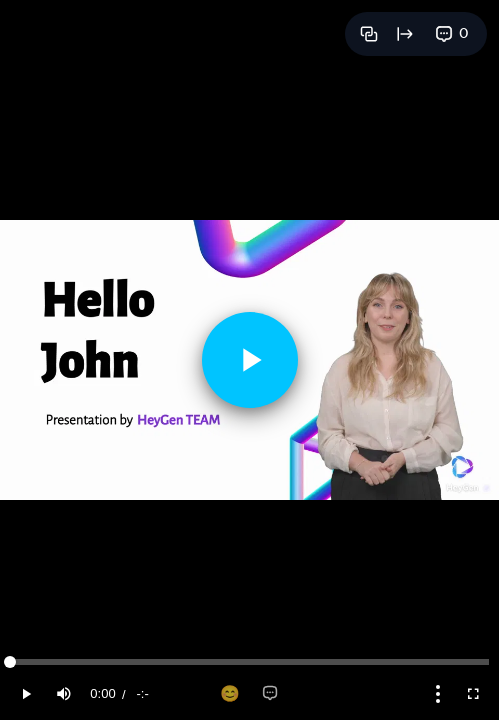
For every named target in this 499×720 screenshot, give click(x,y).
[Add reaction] (230, 694)
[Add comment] (270, 694)
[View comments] (452, 34)
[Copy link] (369, 34)
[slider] (249, 662)
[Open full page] (405, 34)
